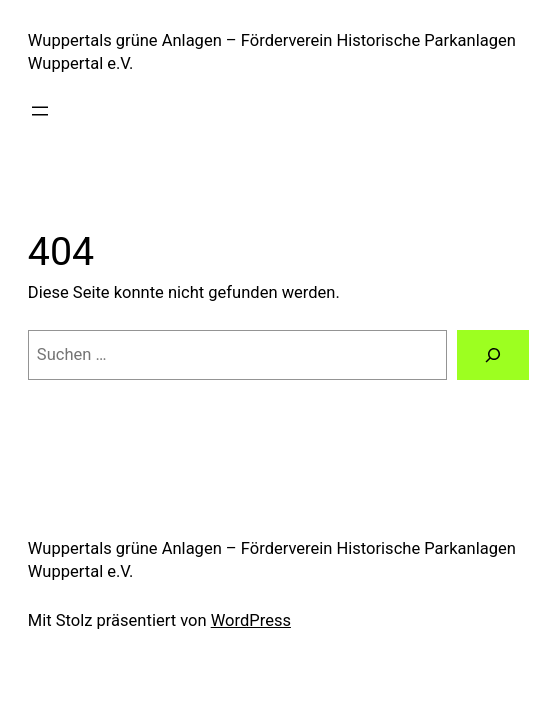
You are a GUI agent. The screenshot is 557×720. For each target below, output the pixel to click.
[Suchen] (493, 355)
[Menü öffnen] (40, 111)
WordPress (251, 620)
